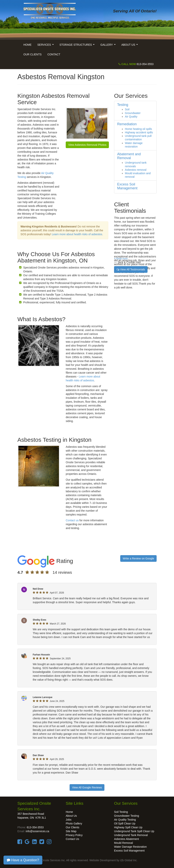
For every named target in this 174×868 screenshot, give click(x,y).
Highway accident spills (139, 132)
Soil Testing (121, 812)
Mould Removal (123, 843)
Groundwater (133, 113)
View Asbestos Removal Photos (87, 145)
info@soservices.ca (38, 831)
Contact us (72, 520)
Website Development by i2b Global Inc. (113, 860)
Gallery (109, 46)
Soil (127, 109)
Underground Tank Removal (131, 835)
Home (27, 45)
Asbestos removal (136, 170)
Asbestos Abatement (126, 839)
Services (46, 46)
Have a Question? (23, 860)
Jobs (69, 820)
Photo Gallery (74, 823)
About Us (130, 46)
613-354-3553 (136, 64)
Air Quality (131, 117)
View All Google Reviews (87, 787)
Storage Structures (78, 46)
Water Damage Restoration (130, 847)
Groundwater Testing (127, 816)
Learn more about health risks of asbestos (77, 234)
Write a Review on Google (138, 558)
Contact (54, 54)
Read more (121, 259)
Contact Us (72, 839)
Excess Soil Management (129, 851)
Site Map (71, 831)
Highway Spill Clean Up (128, 827)
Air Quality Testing (125, 820)
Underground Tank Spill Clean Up (134, 831)
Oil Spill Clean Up (125, 823)
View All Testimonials (131, 269)
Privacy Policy (74, 835)
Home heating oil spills (138, 129)
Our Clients (32, 54)
